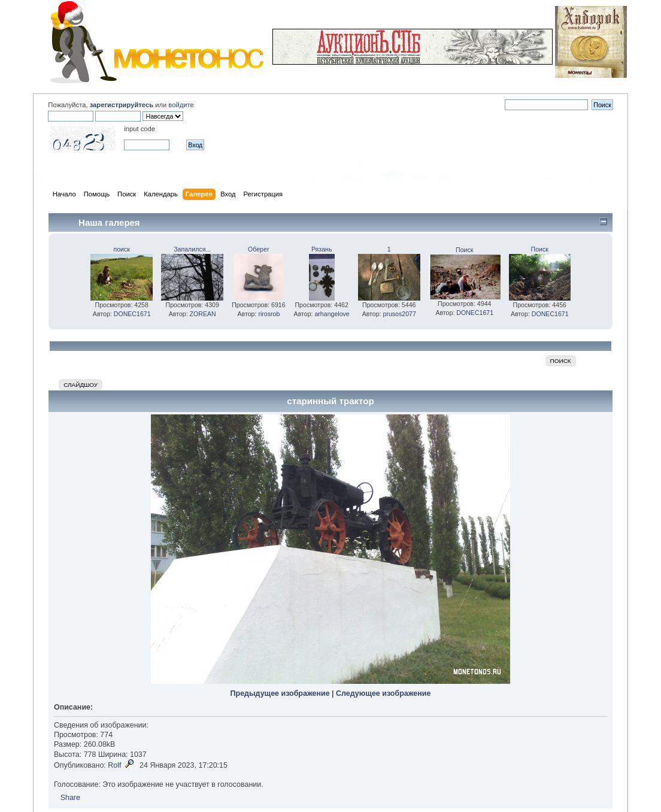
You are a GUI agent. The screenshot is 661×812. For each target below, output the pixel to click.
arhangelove (332, 314)
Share (70, 798)
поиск (121, 249)
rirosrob (269, 314)
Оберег (259, 249)
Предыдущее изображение (280, 693)
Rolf (114, 765)
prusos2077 (400, 314)
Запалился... (192, 249)
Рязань (322, 249)
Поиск (464, 250)
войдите (181, 105)
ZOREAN (203, 314)
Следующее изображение (383, 693)
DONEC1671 (132, 314)
